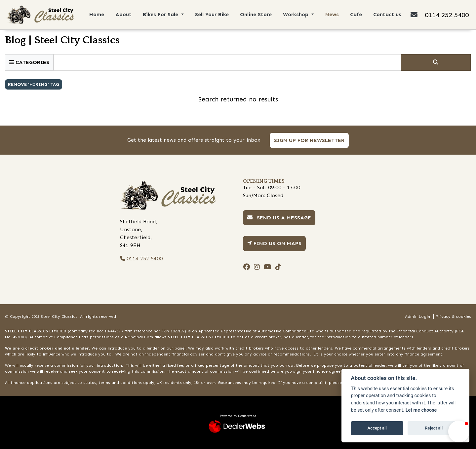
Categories (29, 62)
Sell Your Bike (212, 14)
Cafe (356, 14)
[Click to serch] (436, 62)
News (332, 14)
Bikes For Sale (161, 14)
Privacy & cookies (453, 317)
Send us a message (279, 218)
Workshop (297, 14)
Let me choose (421, 410)
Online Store (256, 14)
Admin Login (417, 317)
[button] (459, 431)
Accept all (377, 428)
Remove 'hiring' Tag (34, 84)
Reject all (434, 428)
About (123, 14)
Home (97, 14)
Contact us (388, 14)
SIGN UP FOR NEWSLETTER (310, 140)
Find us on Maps (274, 243)
